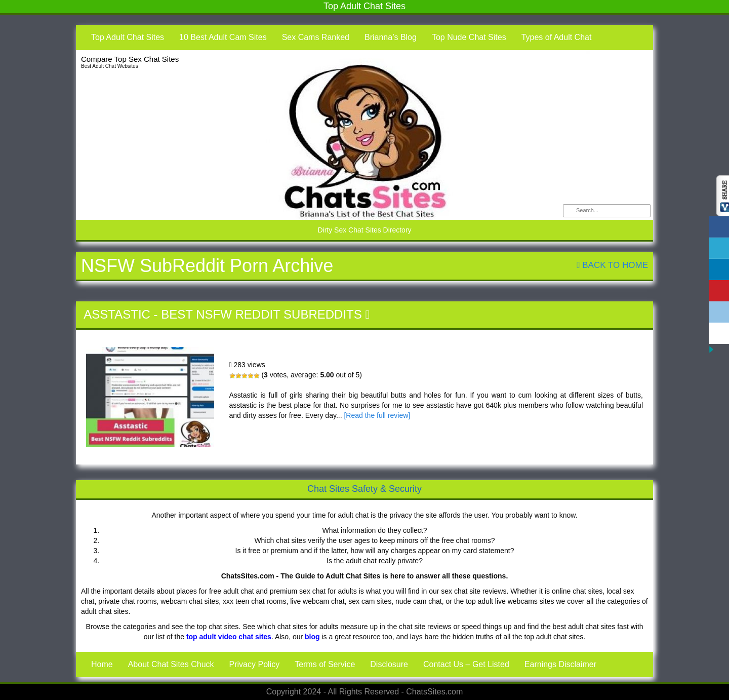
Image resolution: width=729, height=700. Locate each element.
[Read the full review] (377, 415)
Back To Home (612, 265)
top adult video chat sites (229, 637)
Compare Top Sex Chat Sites (130, 59)
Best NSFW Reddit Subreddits (261, 314)
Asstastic (117, 314)
